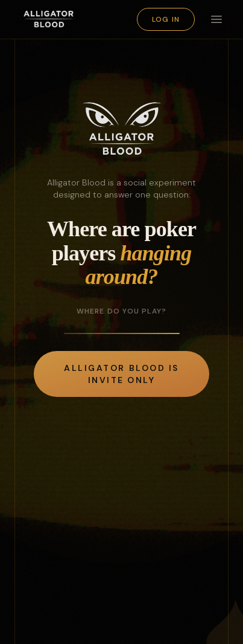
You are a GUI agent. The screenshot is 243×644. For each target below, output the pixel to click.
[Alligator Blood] (49, 19)
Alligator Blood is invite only (121, 374)
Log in (166, 19)
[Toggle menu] (216, 19)
